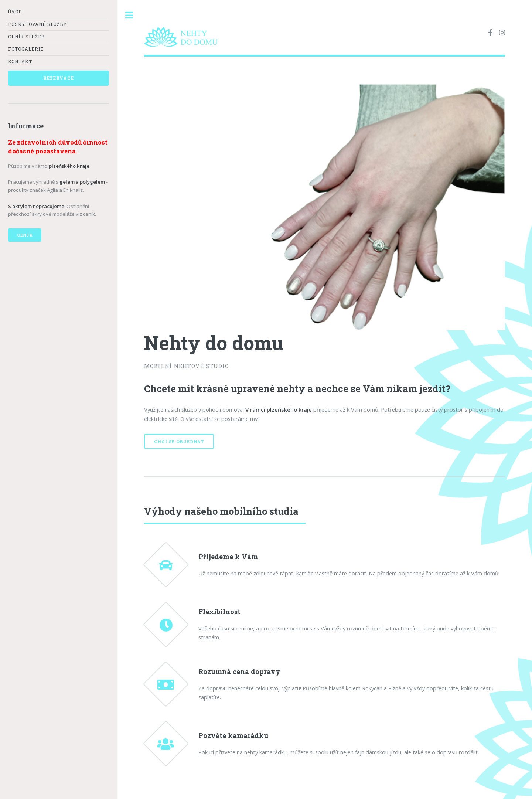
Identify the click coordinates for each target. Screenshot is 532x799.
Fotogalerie (26, 49)
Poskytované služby (37, 24)
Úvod (15, 12)
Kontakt (20, 62)
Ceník (25, 235)
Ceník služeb (26, 37)
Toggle (129, 15)
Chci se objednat (179, 441)
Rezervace (58, 78)
